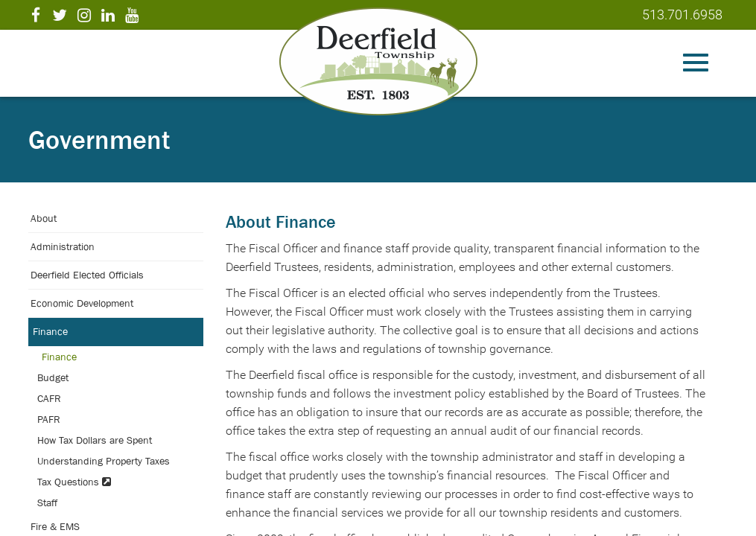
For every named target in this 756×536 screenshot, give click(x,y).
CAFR (49, 398)
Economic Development (82, 303)
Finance (50, 331)
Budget (53, 377)
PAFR (49, 419)
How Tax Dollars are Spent (95, 440)
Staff (47, 502)
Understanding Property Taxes (104, 461)
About (44, 218)
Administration (63, 246)
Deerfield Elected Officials (87, 275)
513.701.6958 (682, 15)
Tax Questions (74, 482)
